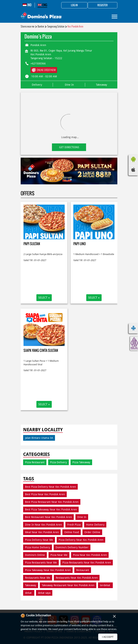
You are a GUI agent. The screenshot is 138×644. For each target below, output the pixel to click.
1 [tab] (67, 180)
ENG (42, 5)
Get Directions (69, 147)
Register (103, 5)
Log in (74, 5)
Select (43, 298)
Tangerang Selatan (56, 26)
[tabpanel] (69, 171)
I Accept (108, 637)
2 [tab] (71, 180)
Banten (41, 26)
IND (27, 5)
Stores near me (28, 26)
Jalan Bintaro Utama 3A (39, 438)
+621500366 (38, 63)
